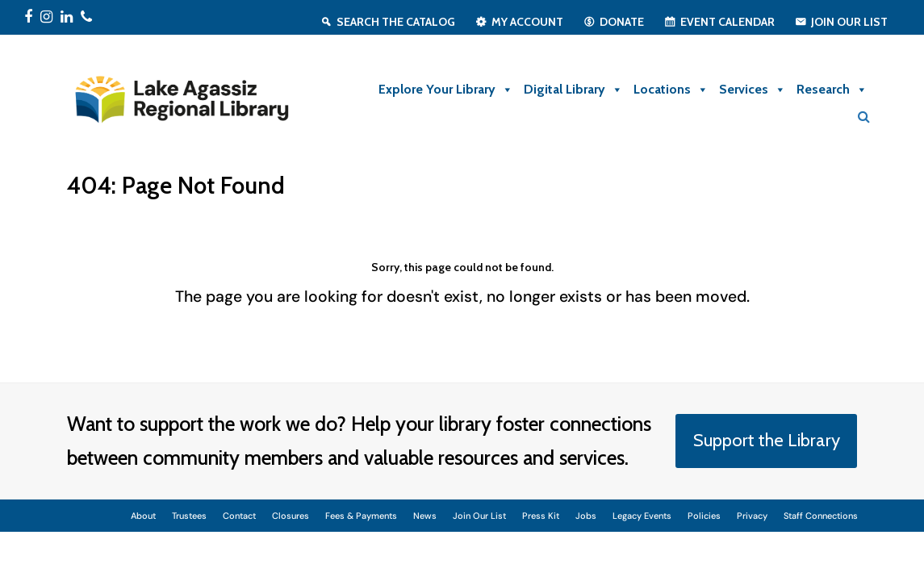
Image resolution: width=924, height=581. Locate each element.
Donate (622, 22)
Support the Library (767, 440)
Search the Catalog (396, 22)
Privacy (752, 516)
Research (832, 90)
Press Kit (541, 516)
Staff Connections (821, 516)
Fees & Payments (361, 516)
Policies (704, 516)
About (143, 516)
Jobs (586, 516)
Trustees (189, 516)
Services (753, 90)
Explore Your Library (446, 90)
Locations (671, 90)
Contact (239, 516)
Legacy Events (642, 516)
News (425, 516)
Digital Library (573, 90)
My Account (527, 22)
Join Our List (849, 22)
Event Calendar (727, 22)
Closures (291, 516)
